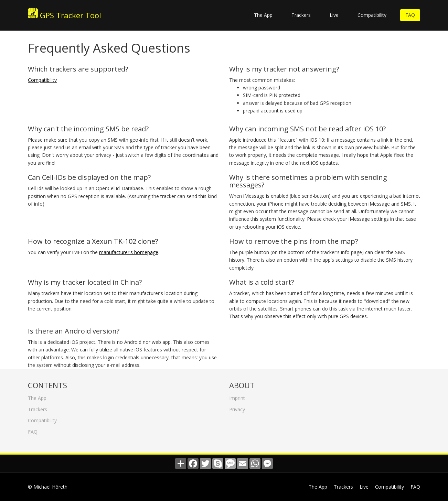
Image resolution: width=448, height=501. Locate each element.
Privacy (237, 408)
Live (334, 15)
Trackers (301, 15)
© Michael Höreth (48, 487)
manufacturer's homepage (129, 252)
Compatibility (372, 15)
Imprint (237, 397)
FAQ (410, 15)
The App (263, 15)
